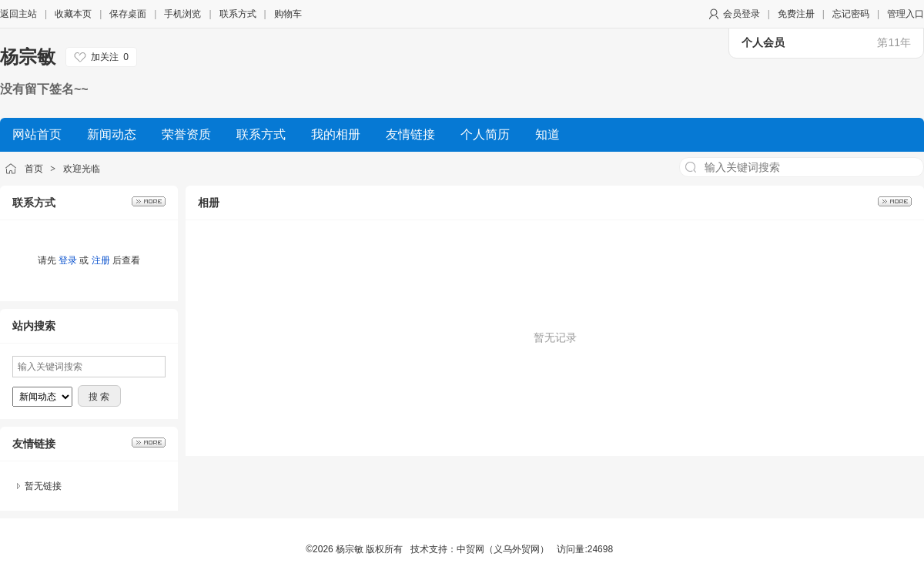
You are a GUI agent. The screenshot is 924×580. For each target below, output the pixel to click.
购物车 (288, 14)
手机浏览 (182, 14)
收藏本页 (73, 14)
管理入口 (906, 14)
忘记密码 (851, 14)
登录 (68, 260)
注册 (101, 260)
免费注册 (796, 14)
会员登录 (742, 14)
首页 (34, 169)
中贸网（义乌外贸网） (503, 549)
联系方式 (238, 14)
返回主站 (18, 14)
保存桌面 (128, 14)
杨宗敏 (28, 57)
